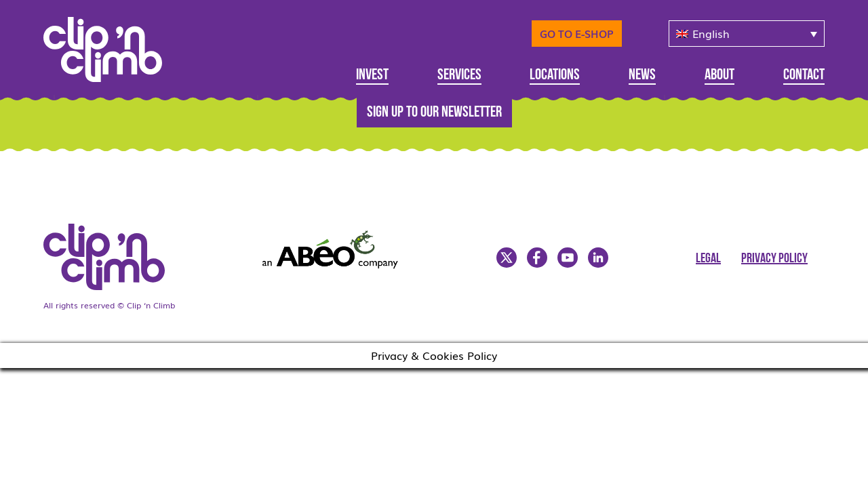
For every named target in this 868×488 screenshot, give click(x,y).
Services (459, 76)
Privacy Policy (774, 259)
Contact (804, 76)
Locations (555, 76)
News (642, 76)
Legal (708, 259)
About (719, 76)
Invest (372, 76)
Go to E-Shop (577, 33)
